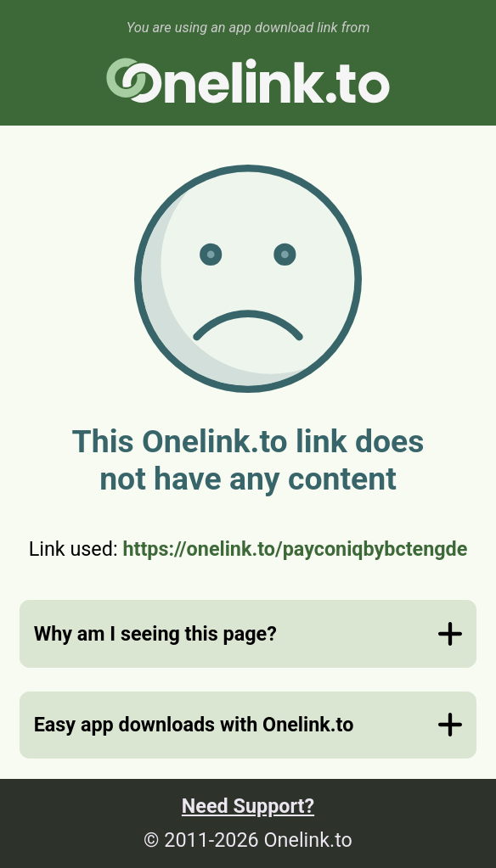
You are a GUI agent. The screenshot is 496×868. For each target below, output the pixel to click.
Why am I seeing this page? (155, 634)
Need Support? (248, 806)
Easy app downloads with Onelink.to (194, 725)
